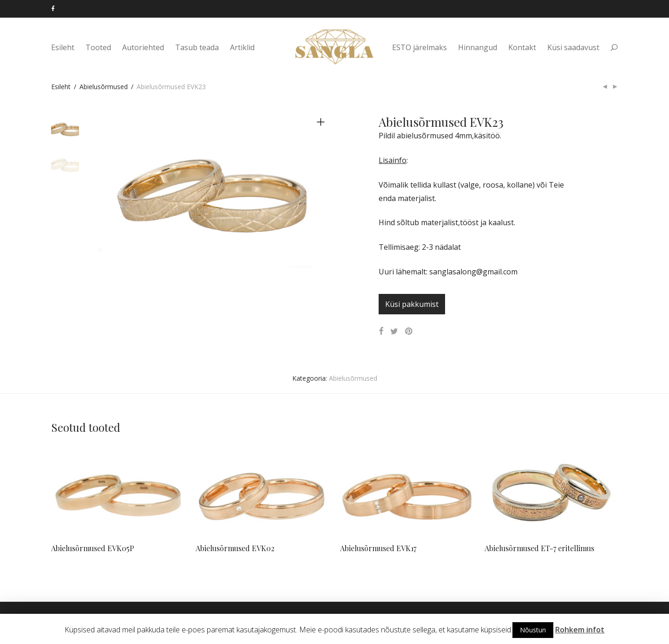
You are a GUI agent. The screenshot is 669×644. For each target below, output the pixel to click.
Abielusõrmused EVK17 (378, 548)
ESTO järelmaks (420, 47)
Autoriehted (143, 47)
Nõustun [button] (533, 630)
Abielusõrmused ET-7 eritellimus (539, 548)
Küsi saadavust (573, 47)
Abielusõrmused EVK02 (235, 548)
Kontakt (522, 47)
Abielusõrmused (104, 87)
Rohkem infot (580, 630)
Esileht (63, 47)
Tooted (98, 47)
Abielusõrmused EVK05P (93, 548)
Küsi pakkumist (412, 304)
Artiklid (242, 47)
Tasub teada (197, 47)
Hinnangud (478, 47)
